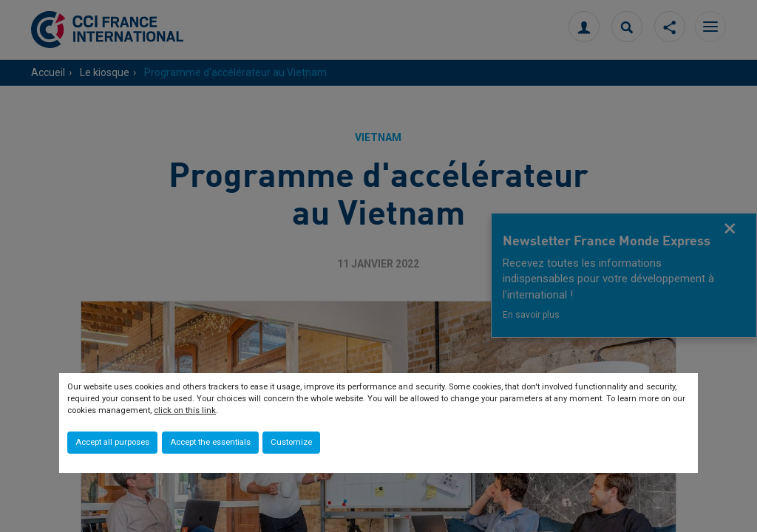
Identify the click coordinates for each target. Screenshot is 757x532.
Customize (291, 442)
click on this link (185, 410)
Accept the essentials (210, 442)
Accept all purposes (112, 442)
